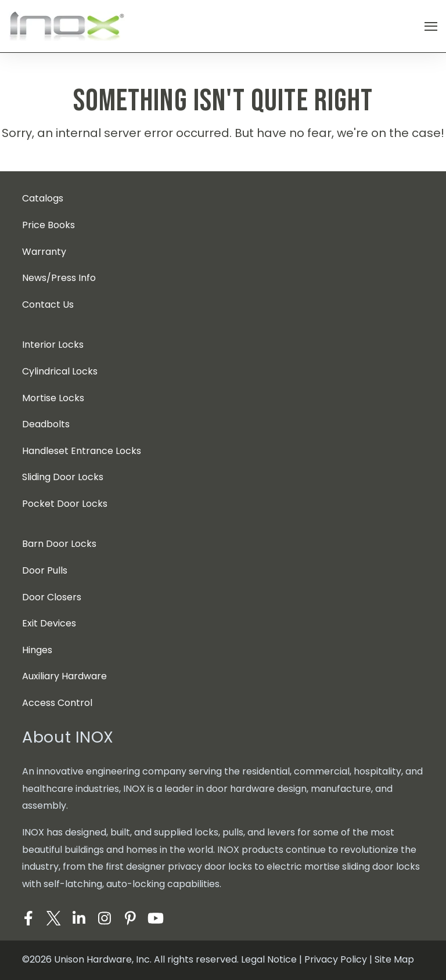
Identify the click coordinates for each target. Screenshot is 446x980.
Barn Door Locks (59, 544)
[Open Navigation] (431, 26)
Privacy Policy (336, 959)
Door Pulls (45, 570)
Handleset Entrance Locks (82, 451)
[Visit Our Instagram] (105, 918)
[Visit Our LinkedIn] (79, 918)
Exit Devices (49, 623)
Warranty (44, 252)
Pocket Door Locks (65, 504)
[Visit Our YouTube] (156, 918)
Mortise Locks (53, 398)
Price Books (48, 225)
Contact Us (48, 305)
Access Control (57, 703)
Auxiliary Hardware (64, 676)
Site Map (394, 959)
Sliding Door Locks (63, 477)
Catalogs (43, 198)
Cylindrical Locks (60, 371)
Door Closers (52, 597)
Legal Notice (269, 959)
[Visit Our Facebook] (28, 918)
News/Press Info (59, 278)
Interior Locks (53, 345)
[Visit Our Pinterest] (130, 918)
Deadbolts (46, 424)
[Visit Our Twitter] (53, 918)
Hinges (37, 650)
